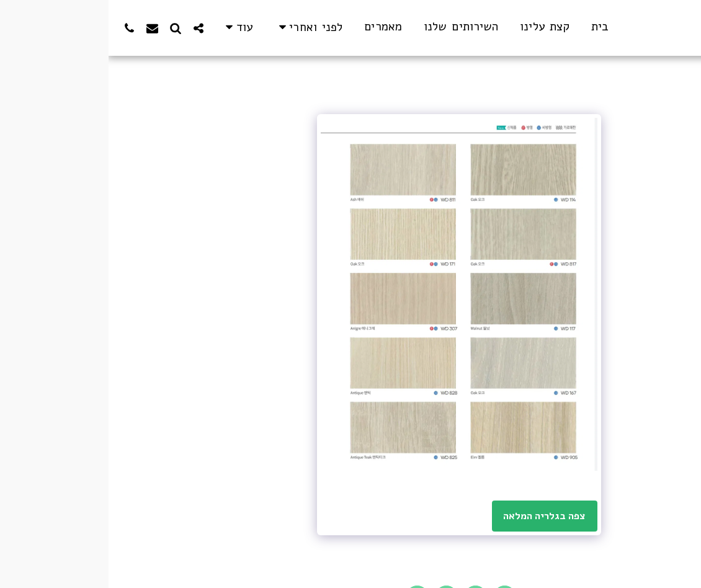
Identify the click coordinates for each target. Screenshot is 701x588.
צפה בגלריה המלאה (436, 516)
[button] (200, 28)
